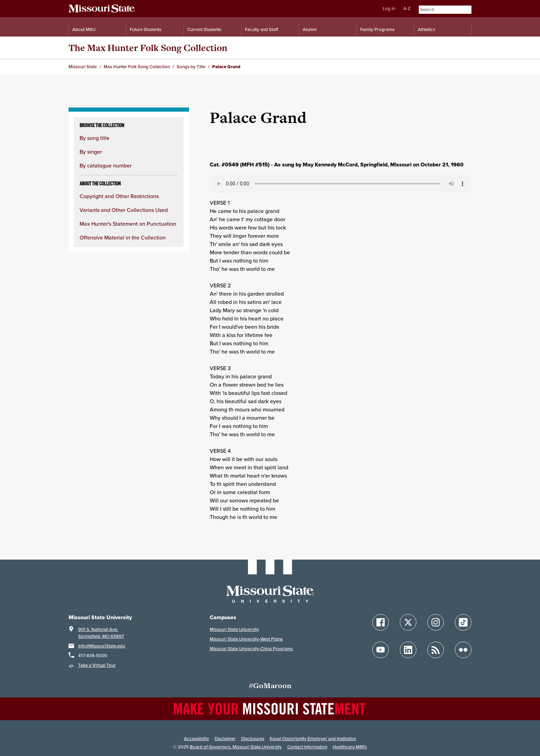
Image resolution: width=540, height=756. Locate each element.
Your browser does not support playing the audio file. (341, 184)
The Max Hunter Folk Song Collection (148, 48)
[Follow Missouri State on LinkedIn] (408, 650)
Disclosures (253, 739)
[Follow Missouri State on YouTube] (381, 650)
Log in (389, 8)
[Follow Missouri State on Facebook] (381, 622)
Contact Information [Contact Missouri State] (307, 747)
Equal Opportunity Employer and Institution (313, 739)
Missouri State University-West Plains (246, 639)
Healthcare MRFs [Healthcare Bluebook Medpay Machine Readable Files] (350, 747)
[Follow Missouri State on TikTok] (463, 622)
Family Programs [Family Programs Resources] (377, 29)
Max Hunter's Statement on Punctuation (128, 224)
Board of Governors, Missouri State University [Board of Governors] (236, 747)
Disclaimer (225, 739)
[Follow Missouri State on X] (408, 622)
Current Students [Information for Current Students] (204, 29)
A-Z (407, 8)
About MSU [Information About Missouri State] (84, 29)
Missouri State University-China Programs (251, 649)
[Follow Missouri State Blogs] (436, 650)
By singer (91, 152)
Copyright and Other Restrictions (119, 196)
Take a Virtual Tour (97, 665)
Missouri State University (234, 629)
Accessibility (196, 739)
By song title (95, 138)
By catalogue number (106, 165)
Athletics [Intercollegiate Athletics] (426, 29)
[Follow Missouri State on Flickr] (463, 650)
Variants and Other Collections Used (124, 210)
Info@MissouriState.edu (102, 646)
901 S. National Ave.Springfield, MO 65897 (101, 633)
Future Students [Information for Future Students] (146, 29)
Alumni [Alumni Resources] (310, 29)
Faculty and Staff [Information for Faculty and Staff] (262, 29)
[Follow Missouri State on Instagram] (436, 622)
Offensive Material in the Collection (123, 237)
